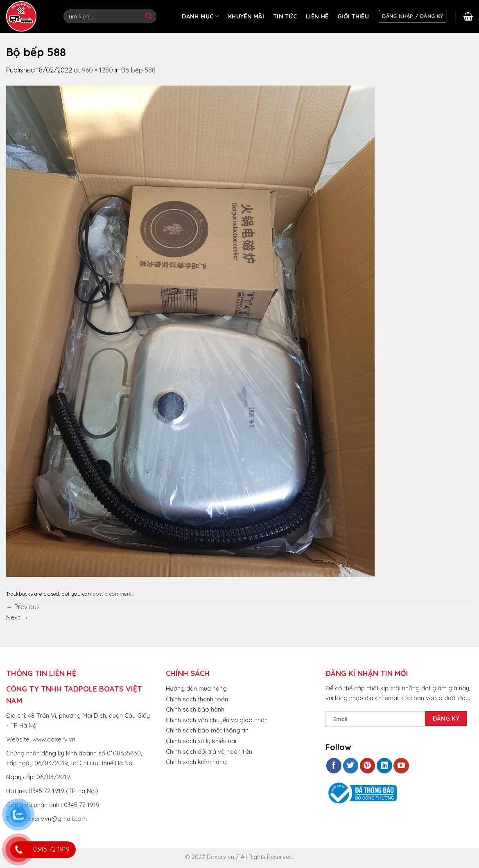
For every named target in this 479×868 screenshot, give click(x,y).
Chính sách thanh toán (197, 699)
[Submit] (149, 16)
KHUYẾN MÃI (246, 16)
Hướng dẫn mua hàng (196, 688)
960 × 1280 (97, 70)
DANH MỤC (200, 16)
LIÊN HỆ (317, 16)
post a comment (112, 594)
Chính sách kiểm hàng (196, 762)
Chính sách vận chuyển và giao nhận (217, 720)
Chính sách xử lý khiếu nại (201, 741)
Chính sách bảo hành (195, 709)
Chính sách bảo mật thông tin (207, 730)
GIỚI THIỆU (353, 16)
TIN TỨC (285, 16)
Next (17, 617)
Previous (23, 607)
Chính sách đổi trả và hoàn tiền (209, 752)
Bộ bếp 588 (138, 70)
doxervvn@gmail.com (55, 819)
